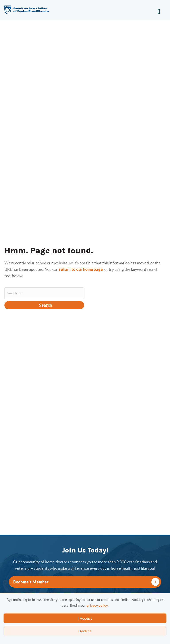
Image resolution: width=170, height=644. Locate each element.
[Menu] (145, 10)
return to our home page (81, 269)
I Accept (85, 618)
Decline (85, 631)
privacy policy (97, 605)
